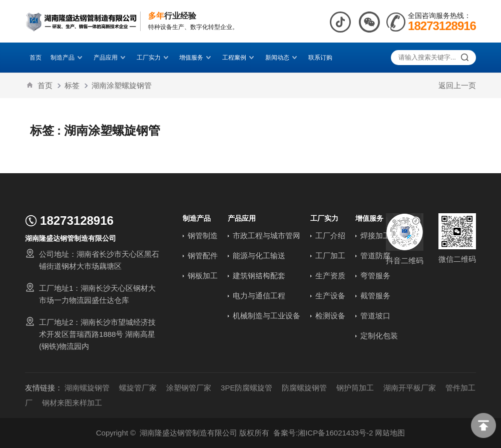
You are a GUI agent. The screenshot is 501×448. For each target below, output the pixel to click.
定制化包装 (379, 336)
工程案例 (239, 57)
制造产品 (68, 57)
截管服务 (375, 296)
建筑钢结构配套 (259, 276)
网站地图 (390, 433)
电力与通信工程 (259, 296)
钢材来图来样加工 (72, 403)
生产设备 (330, 296)
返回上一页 (457, 85)
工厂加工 (330, 256)
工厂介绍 (330, 236)
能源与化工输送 (259, 256)
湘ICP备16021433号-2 (335, 433)
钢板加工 (203, 276)
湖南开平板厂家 (410, 388)
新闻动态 (282, 57)
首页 (36, 57)
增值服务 (196, 57)
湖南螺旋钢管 (87, 388)
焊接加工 (375, 236)
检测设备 (330, 316)
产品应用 (111, 57)
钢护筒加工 (355, 388)
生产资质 (330, 276)
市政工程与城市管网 (267, 236)
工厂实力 (154, 57)
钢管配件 (203, 256)
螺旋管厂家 (138, 388)
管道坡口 (375, 316)
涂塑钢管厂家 (189, 388)
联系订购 (320, 57)
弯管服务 (375, 276)
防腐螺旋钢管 (304, 388)
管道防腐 (375, 256)
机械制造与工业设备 (267, 316)
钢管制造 (203, 236)
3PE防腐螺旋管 (246, 388)
